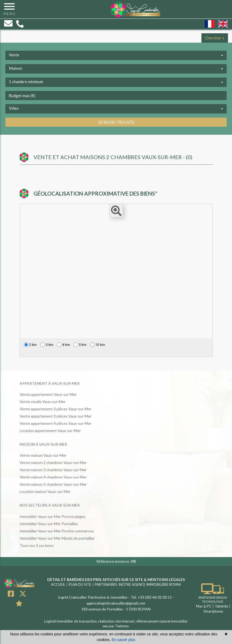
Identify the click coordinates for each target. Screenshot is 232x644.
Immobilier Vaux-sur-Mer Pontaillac (49, 524)
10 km (98, 345)
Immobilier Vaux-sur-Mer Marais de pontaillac (57, 538)
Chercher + (215, 38)
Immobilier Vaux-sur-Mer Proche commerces (57, 531)
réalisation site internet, (117, 621)
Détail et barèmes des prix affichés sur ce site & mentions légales (116, 579)
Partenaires (106, 584)
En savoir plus (123, 640)
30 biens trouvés (116, 122)
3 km (47, 345)
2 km (30, 345)
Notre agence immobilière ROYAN (150, 584)
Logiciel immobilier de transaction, (71, 621)
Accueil (58, 584)
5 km (80, 345)
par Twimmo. (119, 626)
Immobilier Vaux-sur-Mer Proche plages (53, 516)
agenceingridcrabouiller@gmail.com (116, 603)
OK (133, 561)
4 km (63, 345)
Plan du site (80, 584)
